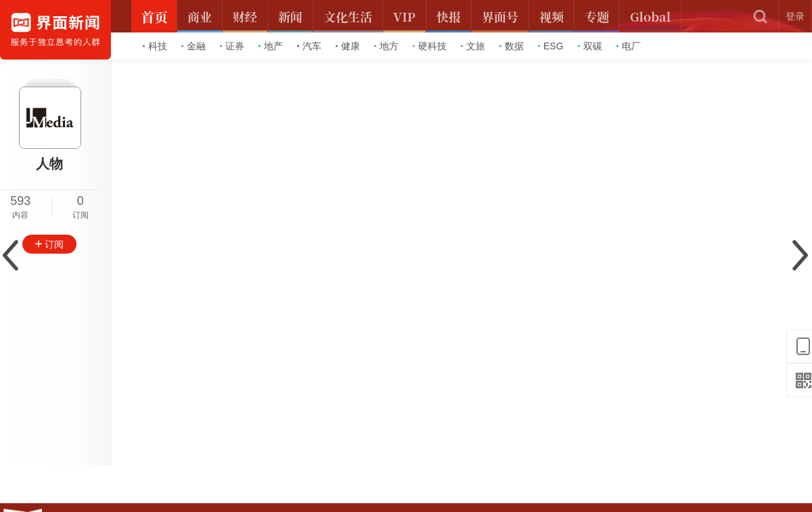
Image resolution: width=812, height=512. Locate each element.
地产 (271, 46)
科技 (155, 46)
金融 (194, 46)
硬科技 (430, 46)
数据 (512, 46)
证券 (232, 46)
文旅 (473, 46)
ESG (551, 46)
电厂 (629, 46)
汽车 (309, 46)
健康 (348, 46)
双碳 (590, 46)
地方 (386, 46)
